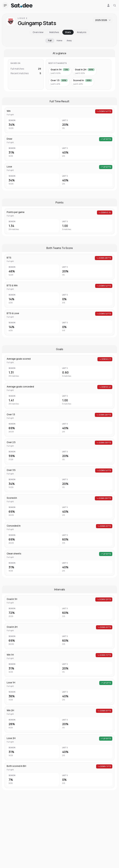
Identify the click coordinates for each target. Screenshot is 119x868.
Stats (68, 32)
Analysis (82, 32)
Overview (38, 32)
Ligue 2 (23, 18)
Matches (54, 32)
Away (69, 40)
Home (59, 40)
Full (50, 40)
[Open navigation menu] (5, 5)
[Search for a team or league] (115, 5)
